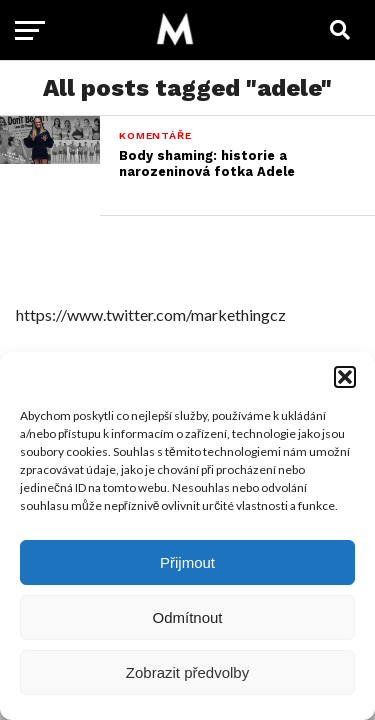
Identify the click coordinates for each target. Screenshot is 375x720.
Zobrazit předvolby (187, 672)
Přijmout (187, 562)
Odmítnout (187, 617)
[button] (345, 377)
